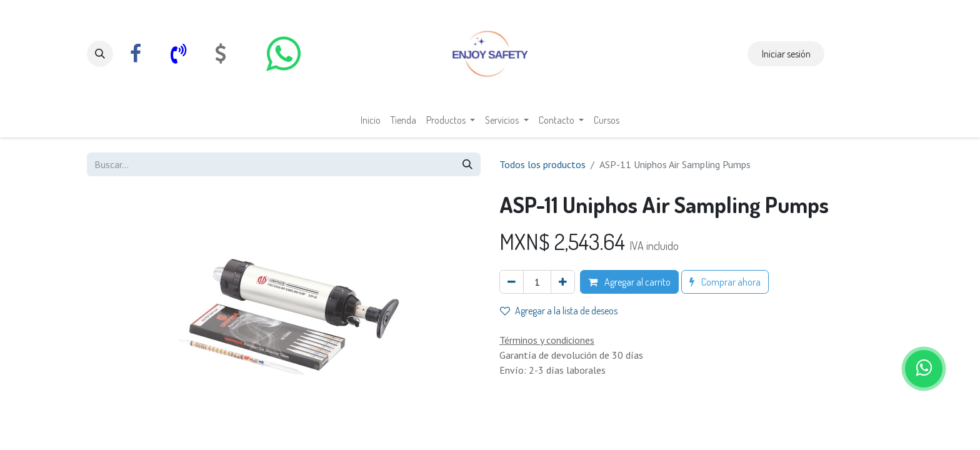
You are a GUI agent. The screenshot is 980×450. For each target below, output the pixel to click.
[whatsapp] (283, 54)
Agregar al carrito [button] (629, 282)
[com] (221, 54)
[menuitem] (371, 120)
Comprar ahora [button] (725, 282)
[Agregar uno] (563, 282)
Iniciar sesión (786, 54)
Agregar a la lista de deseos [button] (559, 311)
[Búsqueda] (467, 164)
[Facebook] (136, 54)
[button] (100, 54)
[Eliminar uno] (512, 282)
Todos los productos (542, 164)
